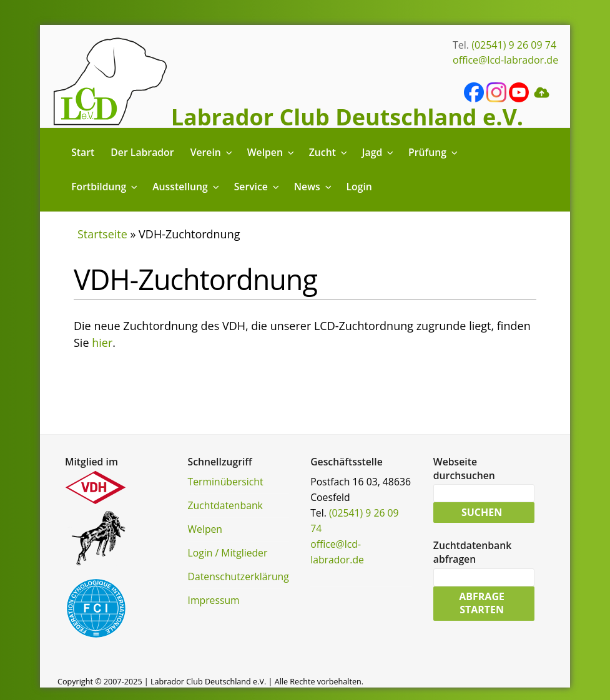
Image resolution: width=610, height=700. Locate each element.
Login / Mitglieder (228, 553)
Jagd (379, 152)
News (314, 187)
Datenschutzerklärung (239, 576)
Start (83, 152)
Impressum (214, 600)
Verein (212, 152)
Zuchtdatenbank (225, 505)
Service (258, 187)
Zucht (329, 152)
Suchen (482, 513)
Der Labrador (142, 152)
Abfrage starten (482, 606)
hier (102, 343)
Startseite (102, 234)
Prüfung (434, 152)
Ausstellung (186, 187)
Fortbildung (105, 187)
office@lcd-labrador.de (505, 60)
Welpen (272, 152)
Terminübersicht (226, 482)
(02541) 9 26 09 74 (514, 45)
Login (359, 187)
